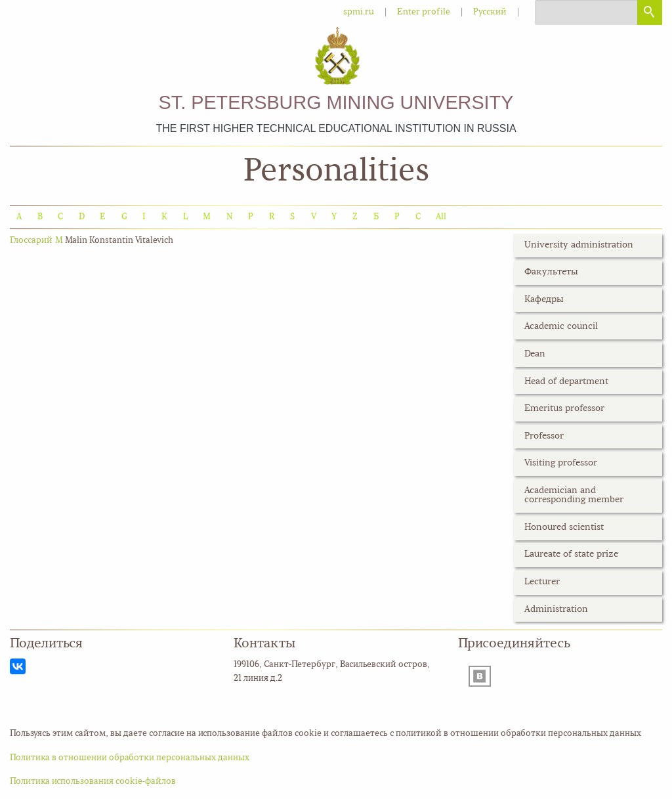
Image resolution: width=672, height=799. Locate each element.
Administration (556, 610)
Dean (535, 354)
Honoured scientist (564, 528)
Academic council (561, 327)
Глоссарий (31, 241)
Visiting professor (561, 463)
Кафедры (544, 300)
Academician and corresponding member (574, 495)
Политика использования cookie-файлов (93, 782)
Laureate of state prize (571, 554)
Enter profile (424, 12)
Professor (544, 436)
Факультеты (551, 272)
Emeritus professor (564, 409)
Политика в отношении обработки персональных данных (130, 758)
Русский (490, 12)
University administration (579, 245)
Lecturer (542, 582)
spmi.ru (359, 12)
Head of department (566, 382)
